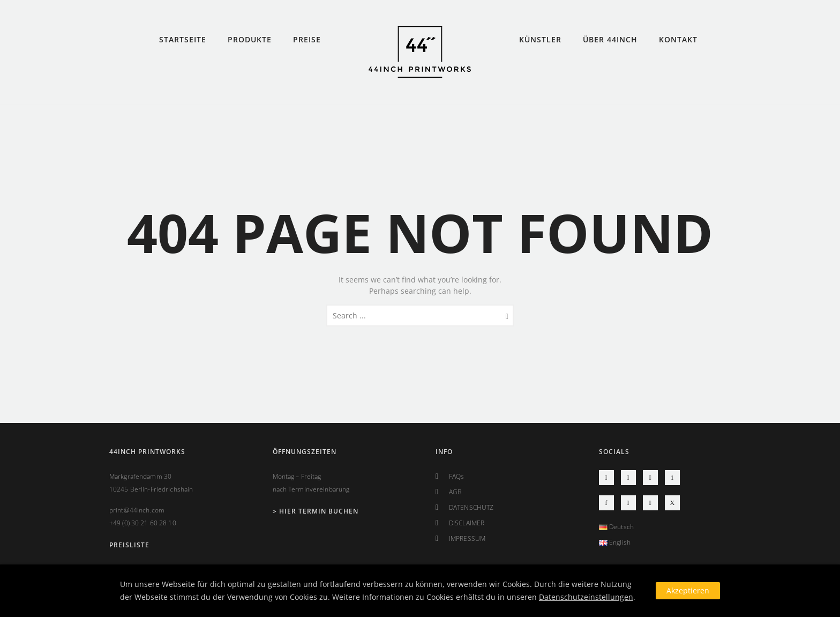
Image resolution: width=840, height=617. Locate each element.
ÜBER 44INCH (610, 39)
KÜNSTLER (540, 39)
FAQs (456, 476)
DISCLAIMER (467, 523)
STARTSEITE (183, 39)
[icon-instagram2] (609, 478)
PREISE (307, 39)
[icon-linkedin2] (653, 503)
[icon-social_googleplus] (631, 503)
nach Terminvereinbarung (311, 489)
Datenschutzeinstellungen (586, 597)
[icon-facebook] (609, 503)
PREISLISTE (129, 545)
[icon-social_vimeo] (653, 478)
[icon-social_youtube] (631, 478)
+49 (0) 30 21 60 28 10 (143, 523)
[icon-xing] (672, 503)
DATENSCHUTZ (471, 507)
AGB (455, 492)
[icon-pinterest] (672, 478)
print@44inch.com (137, 510)
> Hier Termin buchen (316, 511)
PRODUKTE (250, 39)
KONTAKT (678, 39)
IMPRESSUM (467, 538)
